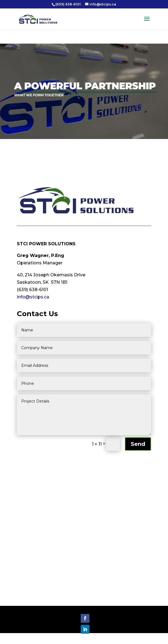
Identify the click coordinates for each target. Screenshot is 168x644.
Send (138, 444)
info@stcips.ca (33, 297)
